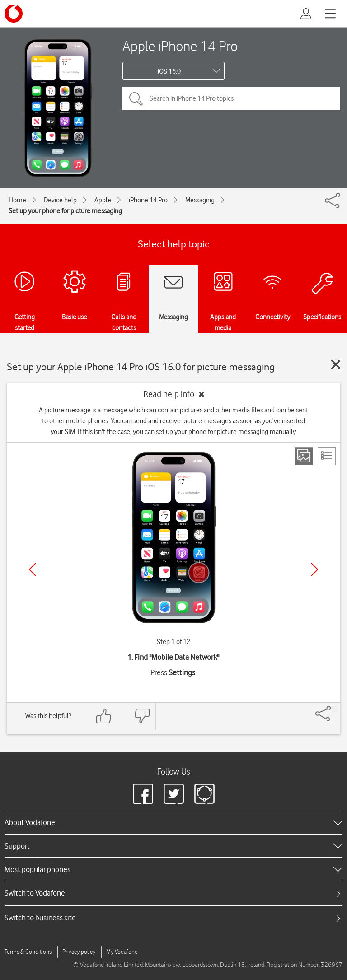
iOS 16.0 (169, 71)
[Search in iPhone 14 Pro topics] (231, 98)
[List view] (327, 456)
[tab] (173, 893)
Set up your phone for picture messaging (65, 211)
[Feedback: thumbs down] (142, 716)
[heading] (173, 822)
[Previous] (33, 569)
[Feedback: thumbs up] (104, 716)
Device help (60, 200)
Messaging (200, 200)
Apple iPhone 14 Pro (180, 46)
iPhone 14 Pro (148, 200)
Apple (103, 200)
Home (17, 200)
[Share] (334, 709)
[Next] (314, 569)
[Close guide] (336, 364)
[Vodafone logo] (14, 14)
